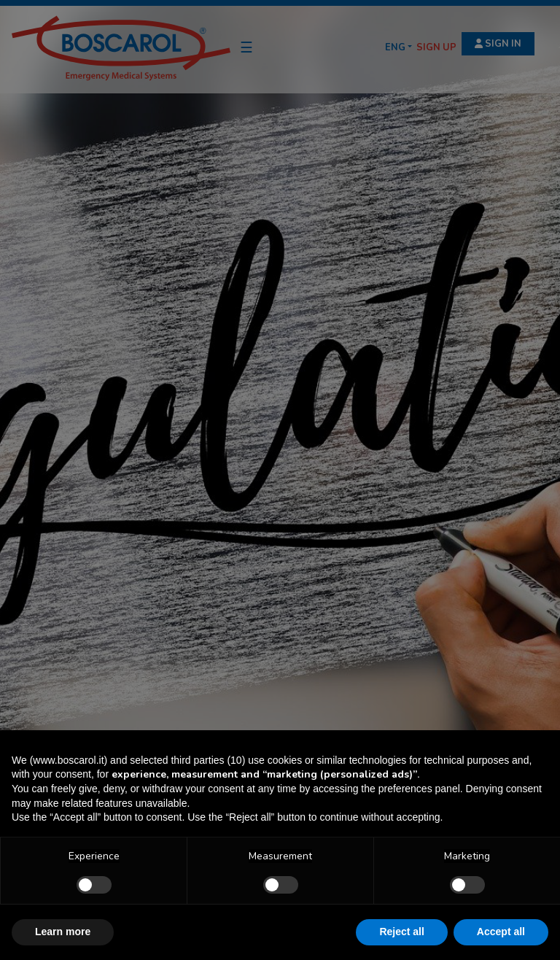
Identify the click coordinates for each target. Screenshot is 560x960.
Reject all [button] (401, 932)
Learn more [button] (63, 932)
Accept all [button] (501, 932)
